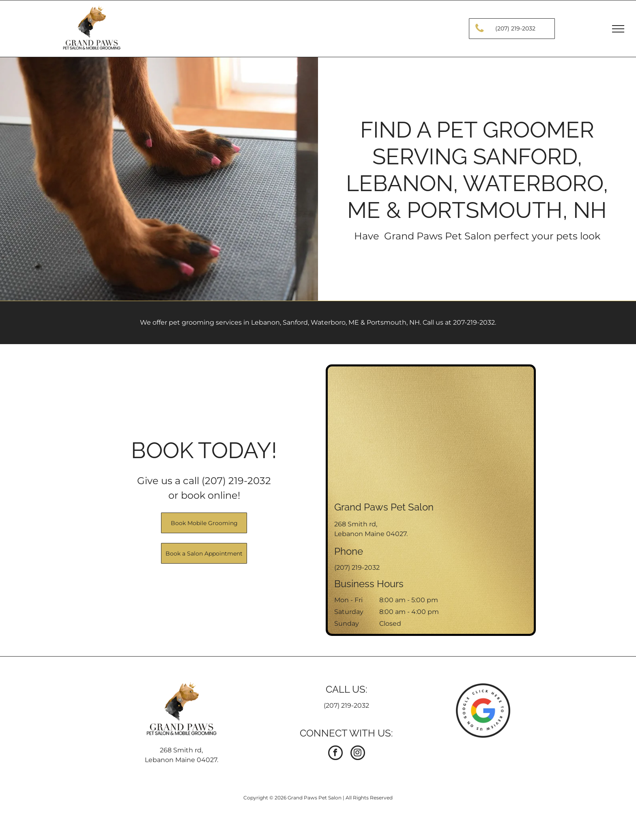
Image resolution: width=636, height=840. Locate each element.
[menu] (618, 29)
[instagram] (358, 754)
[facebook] (335, 754)
